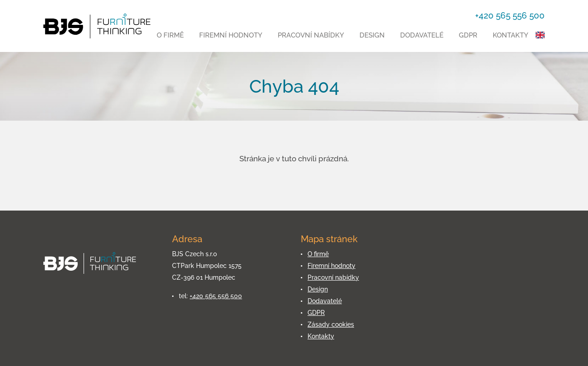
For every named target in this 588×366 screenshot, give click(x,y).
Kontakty (511, 35)
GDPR (468, 35)
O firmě (170, 35)
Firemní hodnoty (231, 35)
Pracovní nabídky (311, 35)
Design (372, 35)
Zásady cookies (331, 324)
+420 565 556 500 (216, 296)
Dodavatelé (422, 35)
